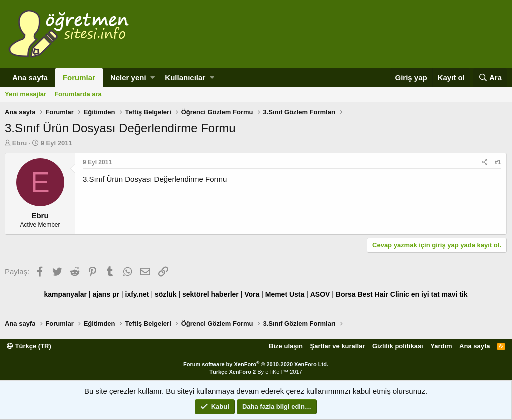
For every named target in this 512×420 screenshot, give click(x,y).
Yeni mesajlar (26, 94)
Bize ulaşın (286, 346)
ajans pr (106, 294)
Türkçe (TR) (29, 346)
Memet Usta (285, 294)
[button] (153, 78)
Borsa (346, 294)
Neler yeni (128, 78)
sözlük (166, 294)
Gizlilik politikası (398, 346)
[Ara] (490, 78)
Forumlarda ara (78, 94)
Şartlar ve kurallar (338, 346)
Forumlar (79, 78)
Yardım (441, 346)
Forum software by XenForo (256, 364)
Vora (252, 294)
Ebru (20, 143)
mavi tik (454, 294)
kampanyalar (65, 294)
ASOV (320, 294)
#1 (498, 162)
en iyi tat (426, 294)
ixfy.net (137, 294)
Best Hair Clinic (383, 294)
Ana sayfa (30, 78)
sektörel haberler (211, 294)
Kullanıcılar (185, 78)
